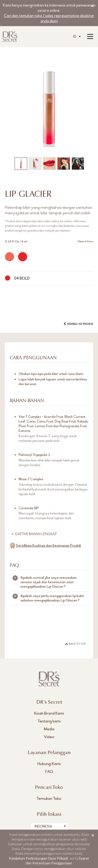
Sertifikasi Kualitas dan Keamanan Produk (48, 545)
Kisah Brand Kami (49, 713)
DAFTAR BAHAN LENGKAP (36, 534)
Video (49, 737)
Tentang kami (49, 721)
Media (49, 729)
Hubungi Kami (49, 764)
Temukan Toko (49, 798)
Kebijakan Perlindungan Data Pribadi (38, 858)
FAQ (49, 771)
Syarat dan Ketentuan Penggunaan (57, 861)
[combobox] (77, 37)
